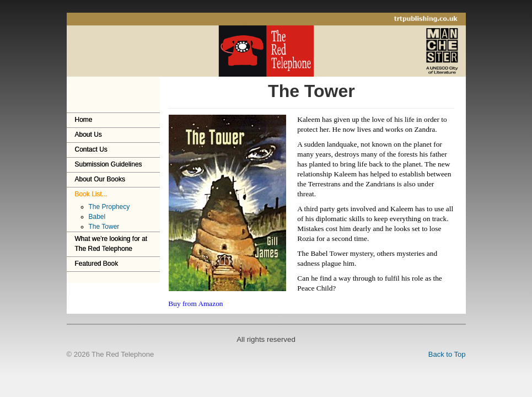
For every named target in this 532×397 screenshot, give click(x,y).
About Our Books (100, 179)
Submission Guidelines (109, 164)
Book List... (91, 194)
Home (84, 120)
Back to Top (447, 354)
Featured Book (97, 264)
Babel (97, 217)
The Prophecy (109, 207)
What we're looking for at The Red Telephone (111, 244)
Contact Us (91, 149)
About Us (88, 135)
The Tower (104, 227)
